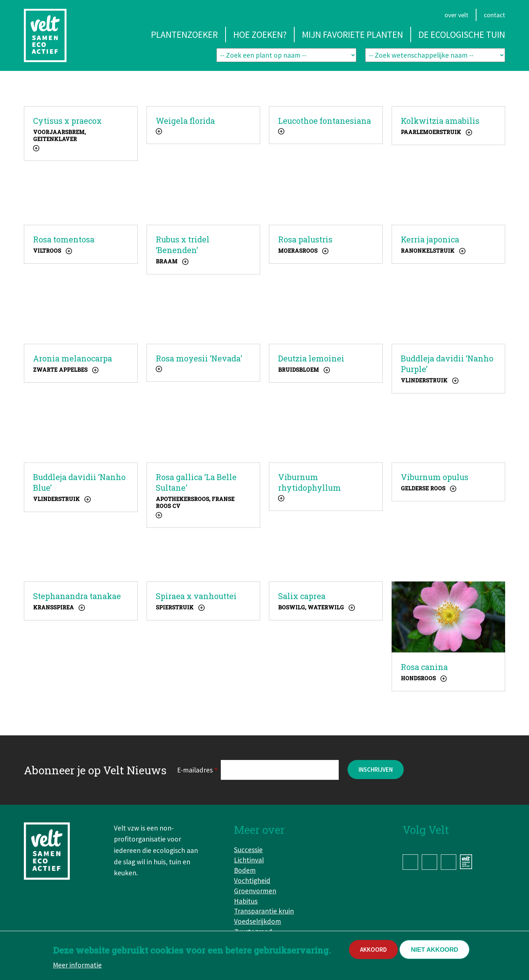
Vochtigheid (252, 880)
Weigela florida (185, 121)
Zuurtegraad (253, 932)
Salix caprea (302, 596)
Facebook (410, 862)
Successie (248, 850)
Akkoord (373, 952)
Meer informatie (77, 968)
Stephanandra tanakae (77, 596)
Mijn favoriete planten (352, 35)
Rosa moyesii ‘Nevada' (199, 358)
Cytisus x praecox (67, 121)
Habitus (246, 901)
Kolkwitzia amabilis (440, 121)
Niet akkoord (434, 952)
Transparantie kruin (264, 911)
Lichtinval (249, 860)
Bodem (245, 870)
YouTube (449, 862)
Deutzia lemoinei (311, 358)
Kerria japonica (430, 239)
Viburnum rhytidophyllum (310, 482)
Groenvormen (255, 891)
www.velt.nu (467, 862)
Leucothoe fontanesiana (325, 121)
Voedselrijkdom (258, 921)
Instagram (429, 862)
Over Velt (456, 15)
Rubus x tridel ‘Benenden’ (183, 245)
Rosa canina (424, 667)
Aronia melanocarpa (73, 358)
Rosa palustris (305, 239)
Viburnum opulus (435, 477)
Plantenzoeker (184, 35)
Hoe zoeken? (260, 35)
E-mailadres (195, 770)
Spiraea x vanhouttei (196, 596)
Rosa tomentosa (64, 239)
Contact (494, 15)
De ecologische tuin (462, 35)
